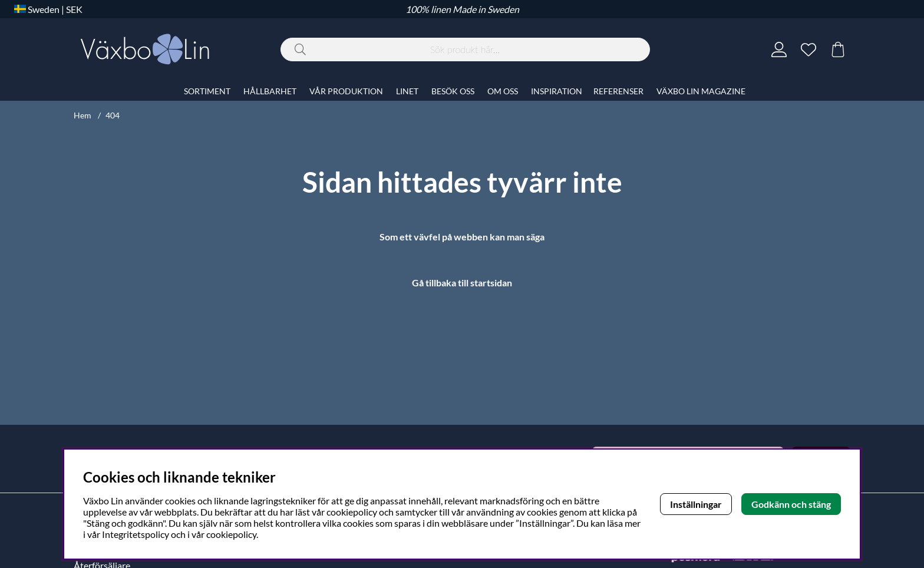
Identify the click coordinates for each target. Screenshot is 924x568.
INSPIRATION (557, 91)
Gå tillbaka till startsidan (462, 283)
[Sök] (465, 49)
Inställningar (696, 504)
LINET (407, 91)
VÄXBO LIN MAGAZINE (701, 91)
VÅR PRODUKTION (346, 91)
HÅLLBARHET (270, 91)
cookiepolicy (231, 534)
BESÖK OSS (453, 91)
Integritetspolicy (136, 534)
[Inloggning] (779, 49)
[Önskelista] (808, 49)
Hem (82, 115)
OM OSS (503, 91)
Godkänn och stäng (791, 504)
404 (113, 115)
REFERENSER (618, 91)
